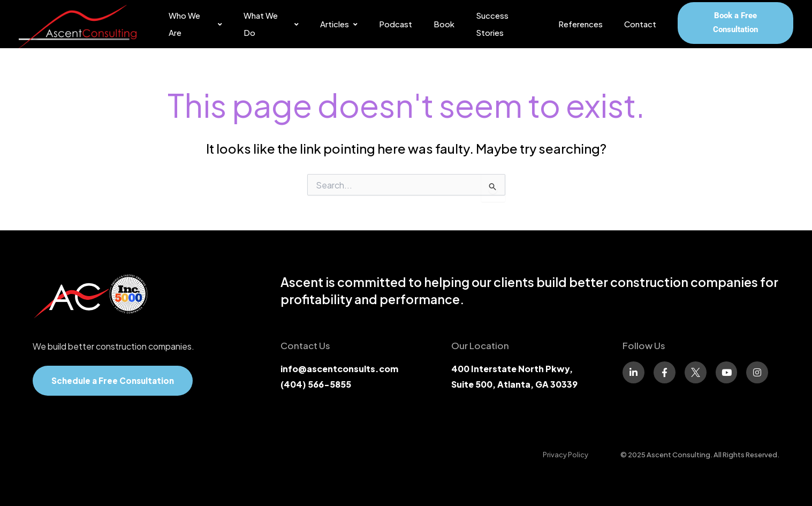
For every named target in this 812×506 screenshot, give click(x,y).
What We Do (271, 24)
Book (444, 24)
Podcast (396, 24)
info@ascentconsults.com (339, 369)
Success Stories (492, 24)
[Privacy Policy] (566, 455)
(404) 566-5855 (316, 384)
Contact (640, 24)
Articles (339, 24)
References (580, 24)
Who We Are (195, 24)
